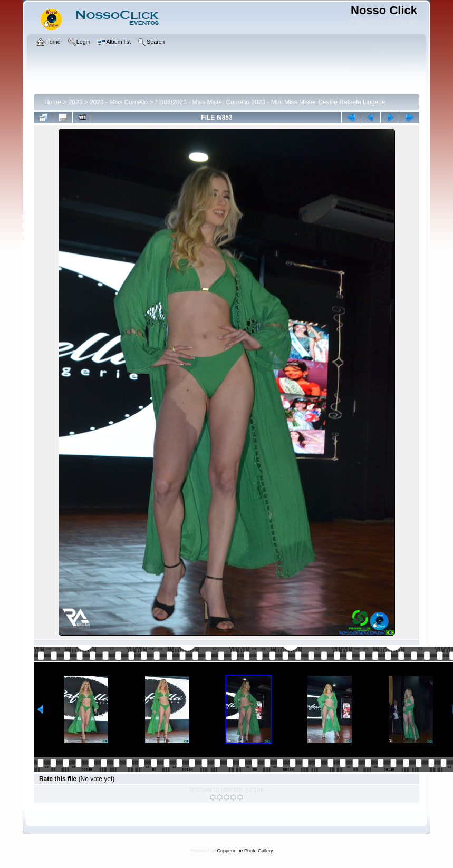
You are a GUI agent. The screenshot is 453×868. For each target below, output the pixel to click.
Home (53, 102)
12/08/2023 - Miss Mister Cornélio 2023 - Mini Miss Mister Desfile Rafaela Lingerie (270, 102)
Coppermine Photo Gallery (245, 851)
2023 (76, 102)
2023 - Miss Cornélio (119, 102)
